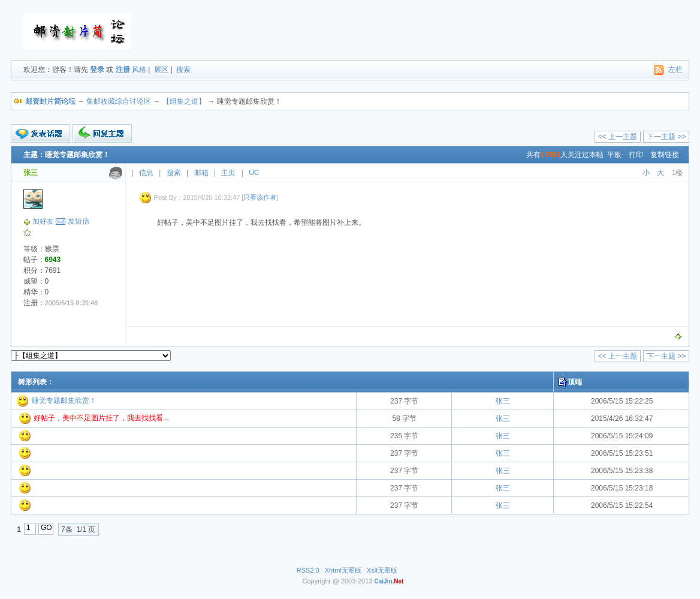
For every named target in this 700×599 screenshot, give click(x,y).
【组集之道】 (184, 101)
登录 (97, 70)
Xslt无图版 (382, 570)
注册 (123, 70)
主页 (228, 173)
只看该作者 (260, 197)
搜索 (183, 70)
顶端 (575, 382)
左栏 (675, 70)
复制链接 (665, 155)
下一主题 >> (666, 137)
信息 (146, 173)
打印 (636, 155)
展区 (161, 70)
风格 (139, 70)
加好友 (43, 221)
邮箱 (201, 173)
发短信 (79, 221)
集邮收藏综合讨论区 (119, 101)
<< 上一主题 (618, 137)
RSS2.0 (308, 570)
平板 (614, 155)
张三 (503, 401)
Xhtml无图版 (343, 570)
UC (254, 173)
